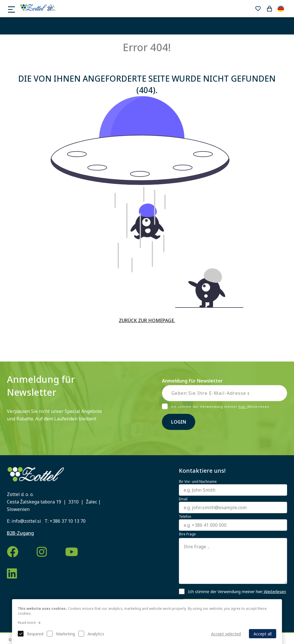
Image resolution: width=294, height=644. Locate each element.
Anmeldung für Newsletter (192, 381)
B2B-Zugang (20, 533)
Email (183, 499)
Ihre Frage (187, 534)
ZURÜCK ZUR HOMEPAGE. (147, 320)
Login (179, 422)
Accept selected (226, 634)
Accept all (263, 634)
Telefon (185, 517)
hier (243, 406)
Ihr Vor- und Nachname (198, 482)
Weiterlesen (274, 591)
